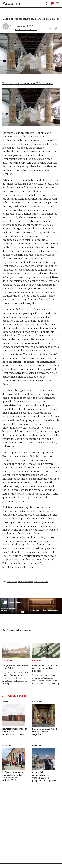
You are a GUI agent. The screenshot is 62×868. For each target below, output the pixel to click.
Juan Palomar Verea (26, 29)
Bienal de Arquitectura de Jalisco (20, 582)
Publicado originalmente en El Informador (28, 84)
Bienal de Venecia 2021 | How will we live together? (44, 732)
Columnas (7, 661)
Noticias (7, 745)
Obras (5, 702)
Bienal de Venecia (41, 582)
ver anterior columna (32, 203)
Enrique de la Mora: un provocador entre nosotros (45, 668)
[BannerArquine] (31, 613)
